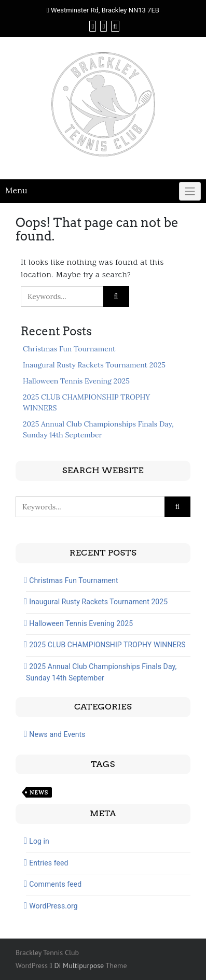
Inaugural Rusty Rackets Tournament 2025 (94, 365)
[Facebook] (93, 26)
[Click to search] (116, 296)
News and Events (57, 734)
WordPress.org (53, 906)
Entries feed (49, 863)
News (39, 792)
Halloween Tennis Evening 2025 (76, 381)
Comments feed (55, 884)
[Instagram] (104, 26)
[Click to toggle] (190, 191)
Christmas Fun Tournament (69, 349)
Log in (39, 841)
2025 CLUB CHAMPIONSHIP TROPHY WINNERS (107, 645)
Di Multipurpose (77, 965)
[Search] (115, 26)
